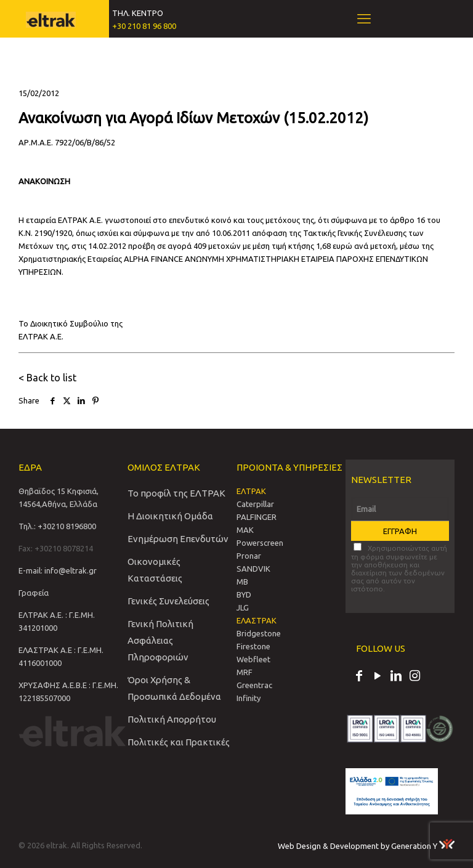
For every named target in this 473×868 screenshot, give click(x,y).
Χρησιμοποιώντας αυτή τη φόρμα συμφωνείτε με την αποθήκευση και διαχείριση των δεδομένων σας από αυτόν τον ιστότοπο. (399, 568)
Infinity (249, 698)
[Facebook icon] (359, 677)
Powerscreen (260, 543)
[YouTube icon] (378, 677)
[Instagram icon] (414, 677)
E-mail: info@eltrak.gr (58, 570)
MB (242, 582)
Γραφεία (34, 593)
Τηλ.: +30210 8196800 (57, 526)
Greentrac (254, 685)
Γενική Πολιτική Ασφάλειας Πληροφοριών (160, 640)
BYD (244, 594)
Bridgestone (259, 633)
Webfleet (253, 659)
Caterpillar (255, 504)
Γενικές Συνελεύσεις (168, 601)
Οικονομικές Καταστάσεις (155, 570)
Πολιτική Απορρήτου (172, 719)
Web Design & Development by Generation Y (366, 846)
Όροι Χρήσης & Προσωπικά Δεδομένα (174, 688)
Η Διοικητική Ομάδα (170, 516)
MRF (245, 672)
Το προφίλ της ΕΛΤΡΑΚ (176, 493)
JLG (243, 607)
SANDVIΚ (253, 569)
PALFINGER (257, 517)
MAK (245, 530)
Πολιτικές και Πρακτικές (179, 742)
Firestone (253, 646)
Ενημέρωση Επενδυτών (178, 539)
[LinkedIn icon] (396, 677)
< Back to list (47, 378)
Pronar (249, 556)
